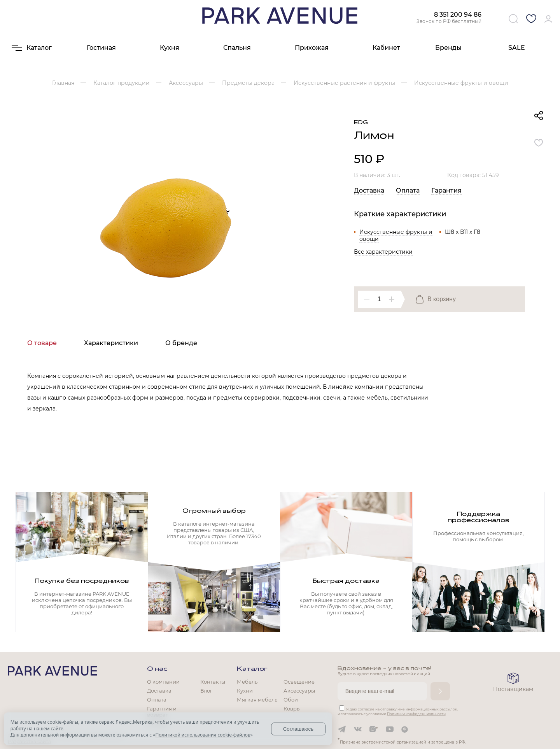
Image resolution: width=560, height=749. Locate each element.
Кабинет (386, 48)
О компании (163, 682)
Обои (291, 700)
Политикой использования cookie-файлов (203, 735)
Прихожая (312, 48)
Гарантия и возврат (162, 712)
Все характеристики (383, 252)
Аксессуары (299, 691)
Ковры (292, 709)
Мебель (247, 682)
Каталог (252, 669)
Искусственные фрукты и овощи (396, 235)
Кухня (170, 48)
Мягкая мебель (257, 700)
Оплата (408, 190)
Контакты (213, 682)
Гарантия (446, 190)
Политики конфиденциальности (416, 714)
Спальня (237, 48)
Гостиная (101, 48)
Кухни (245, 691)
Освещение (299, 682)
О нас (157, 669)
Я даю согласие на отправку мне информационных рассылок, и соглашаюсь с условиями (398, 711)
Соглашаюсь (298, 729)
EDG (361, 123)
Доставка (369, 190)
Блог (206, 691)
